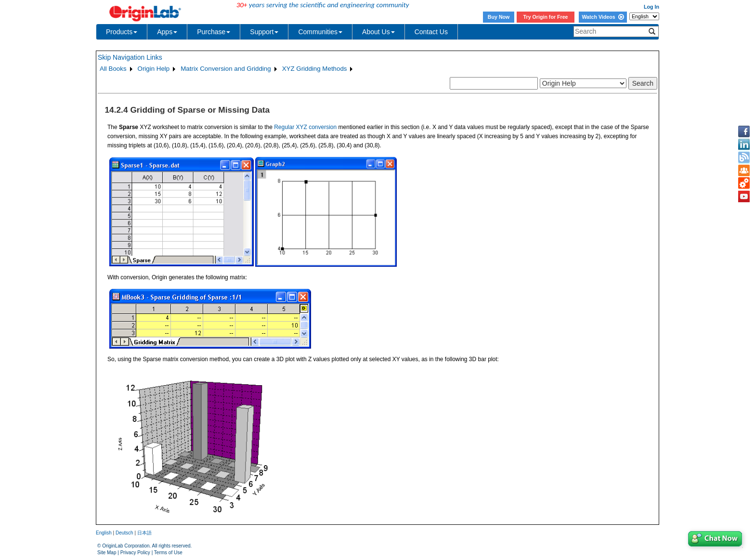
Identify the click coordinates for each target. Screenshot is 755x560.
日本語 (144, 533)
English (104, 533)
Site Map (107, 553)
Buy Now (499, 17)
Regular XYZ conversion (305, 127)
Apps (167, 32)
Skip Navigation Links (130, 57)
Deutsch (124, 533)
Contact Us (431, 32)
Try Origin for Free (546, 17)
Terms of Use (168, 553)
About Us (378, 32)
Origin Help (154, 69)
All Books (113, 69)
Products (122, 32)
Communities (320, 32)
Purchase (214, 32)
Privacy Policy (135, 553)
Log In (651, 7)
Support (264, 32)
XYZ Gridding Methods (315, 69)
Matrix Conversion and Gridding (226, 69)
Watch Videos (603, 17)
